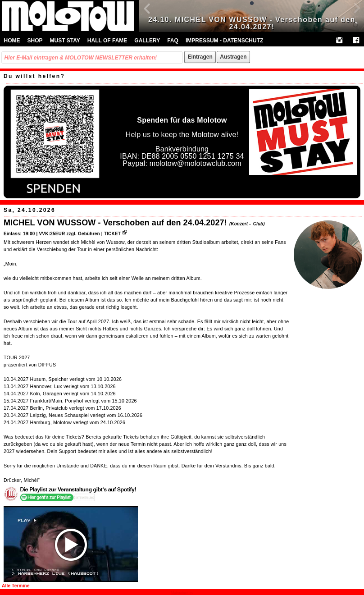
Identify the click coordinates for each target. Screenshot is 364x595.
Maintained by (182, 593)
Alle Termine (16, 586)
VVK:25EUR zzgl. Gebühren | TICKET (83, 234)
